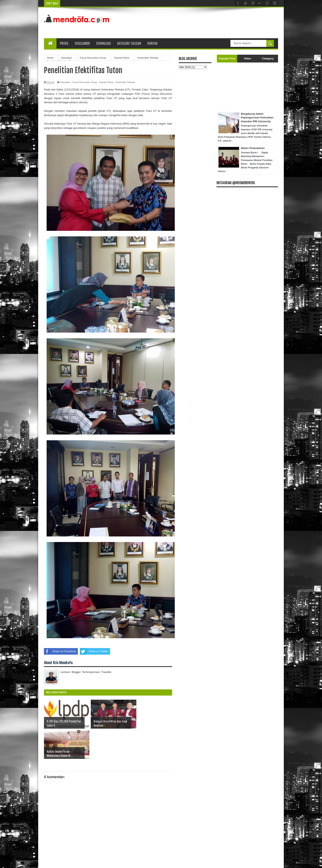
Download (104, 43)
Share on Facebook (60, 651)
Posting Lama (164, 844)
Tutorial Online (106, 82)
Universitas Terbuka (125, 82)
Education (65, 82)
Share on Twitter (94, 651)
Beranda (111, 844)
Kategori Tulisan (129, 43)
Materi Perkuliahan (253, 148)
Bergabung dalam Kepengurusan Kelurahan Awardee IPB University (257, 117)
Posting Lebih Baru (55, 844)
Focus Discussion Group (85, 82)
